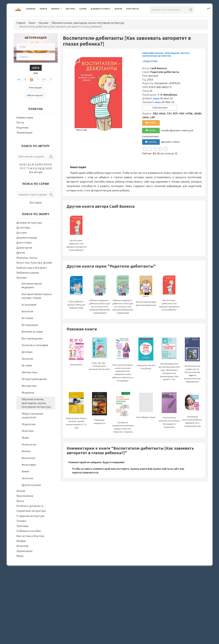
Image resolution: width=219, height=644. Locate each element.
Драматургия (24, 248)
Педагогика (29, 424)
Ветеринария (30, 325)
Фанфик (21, 541)
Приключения (25, 496)
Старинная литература (30, 516)
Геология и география (35, 345)
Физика (26, 451)
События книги (160, 108)
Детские (22, 233)
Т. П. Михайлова (167, 95)
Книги (43, 9)
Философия (29, 465)
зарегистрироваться (85, 472)
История (27, 365)
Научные (43, 23)
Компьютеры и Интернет (32, 268)
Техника (21, 521)
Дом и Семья (24, 243)
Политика (28, 431)
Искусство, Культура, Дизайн (34, 263)
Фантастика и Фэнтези (30, 536)
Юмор (20, 556)
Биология (27, 311)
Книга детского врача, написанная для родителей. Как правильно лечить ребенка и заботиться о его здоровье (123, 365)
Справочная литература (31, 511)
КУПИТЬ (151, 123)
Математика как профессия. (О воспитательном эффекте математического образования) (192, 365)
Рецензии (22, 128)
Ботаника (27, 318)
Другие (21, 253)
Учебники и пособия (29, 531)
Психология (29, 444)
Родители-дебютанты (165, 72)
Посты (20, 122)
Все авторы (36, 172)
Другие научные (31, 485)
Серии (83, 9)
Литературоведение (34, 379)
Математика (29, 386)
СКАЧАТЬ (151, 142)
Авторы (71, 9)
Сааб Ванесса (158, 68)
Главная (31, 9)
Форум (118, 9)
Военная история (32, 332)
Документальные (27, 238)
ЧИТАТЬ (151, 131)
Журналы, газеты (27, 258)
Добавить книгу (101, 9)
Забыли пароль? (35, 95)
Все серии (36, 203)
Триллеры (22, 526)
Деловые (27, 352)
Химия (25, 471)
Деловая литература (29, 223)
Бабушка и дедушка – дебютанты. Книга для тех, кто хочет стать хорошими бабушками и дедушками (123, 299)
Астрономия (29, 305)
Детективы (23, 228)
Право (26, 438)
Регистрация (35, 88)
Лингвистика (30, 372)
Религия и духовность (30, 506)
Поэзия (21, 491)
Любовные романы (28, 273)
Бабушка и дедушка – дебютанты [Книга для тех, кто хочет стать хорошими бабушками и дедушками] (99, 299)
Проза (20, 501)
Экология (27, 478)
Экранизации (24, 132)
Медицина (28, 393)
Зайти (36, 68)
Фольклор (22, 546)
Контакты (133, 9)
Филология (28, 458)
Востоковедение (32, 338)
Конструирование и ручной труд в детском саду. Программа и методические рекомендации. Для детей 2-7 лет (169, 364)
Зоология (27, 359)
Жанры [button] (55, 9)
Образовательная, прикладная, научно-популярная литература (88, 23)
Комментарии (25, 118)
